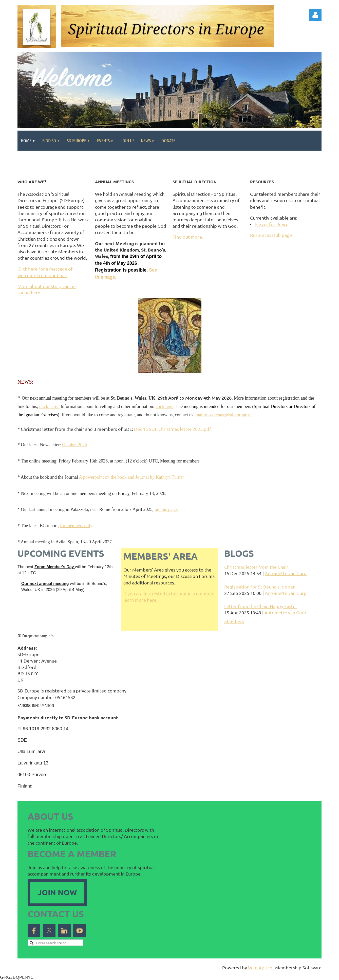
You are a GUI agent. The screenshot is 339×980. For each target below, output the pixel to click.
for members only (76, 526)
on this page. (166, 509)
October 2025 (74, 445)
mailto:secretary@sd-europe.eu (224, 415)
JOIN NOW (57, 892)
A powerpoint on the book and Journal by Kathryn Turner (132, 477)
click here (164, 406)
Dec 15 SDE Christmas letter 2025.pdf (173, 429)
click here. (49, 406)
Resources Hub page (271, 235)
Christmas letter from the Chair (256, 567)
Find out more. (188, 237)
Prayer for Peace (271, 224)
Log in (315, 15)
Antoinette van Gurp (286, 573)
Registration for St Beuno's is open (260, 587)
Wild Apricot (261, 967)
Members (234, 621)
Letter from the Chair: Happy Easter (261, 606)
